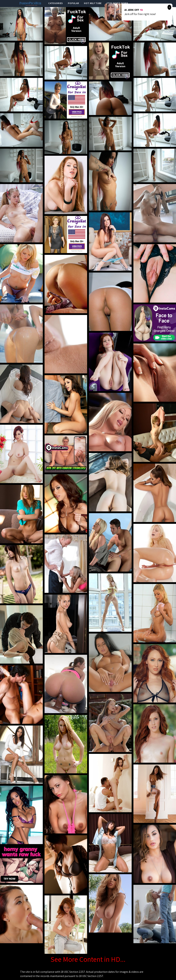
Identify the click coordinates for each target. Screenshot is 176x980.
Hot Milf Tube (93, 3)
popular (73, 3)
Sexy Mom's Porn (117, 3)
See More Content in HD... (88, 959)
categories (56, 3)
